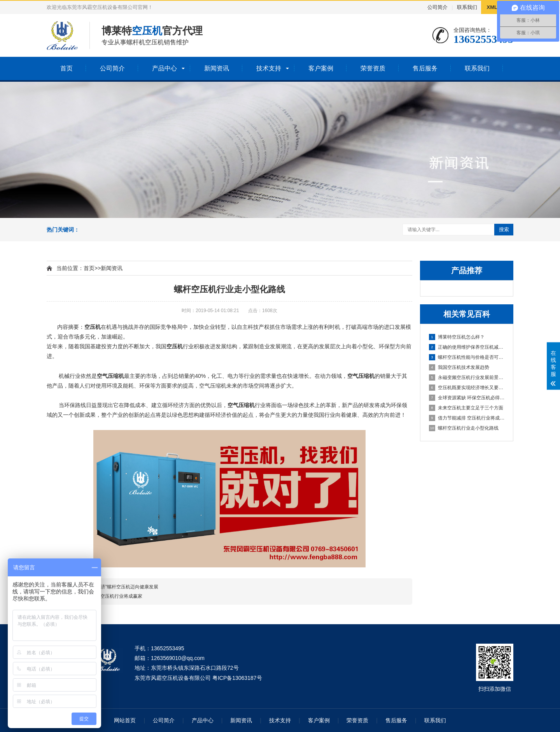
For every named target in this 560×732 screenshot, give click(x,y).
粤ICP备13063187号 (237, 678)
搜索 (504, 229)
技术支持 (269, 68)
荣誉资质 (373, 68)
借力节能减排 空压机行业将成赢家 (467, 418)
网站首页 (125, 720)
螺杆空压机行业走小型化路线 (464, 428)
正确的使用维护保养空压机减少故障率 (467, 347)
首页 (66, 68)
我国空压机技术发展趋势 (459, 367)
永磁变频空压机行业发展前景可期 (467, 377)
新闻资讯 (217, 68)
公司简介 (437, 7)
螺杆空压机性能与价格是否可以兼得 (467, 357)
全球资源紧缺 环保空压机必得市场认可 (467, 398)
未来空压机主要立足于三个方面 (466, 408)
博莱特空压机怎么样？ (457, 337)
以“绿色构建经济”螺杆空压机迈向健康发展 (115, 587)
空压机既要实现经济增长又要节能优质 (467, 388)
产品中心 (164, 68)
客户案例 (321, 68)
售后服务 (425, 68)
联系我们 (467, 7)
